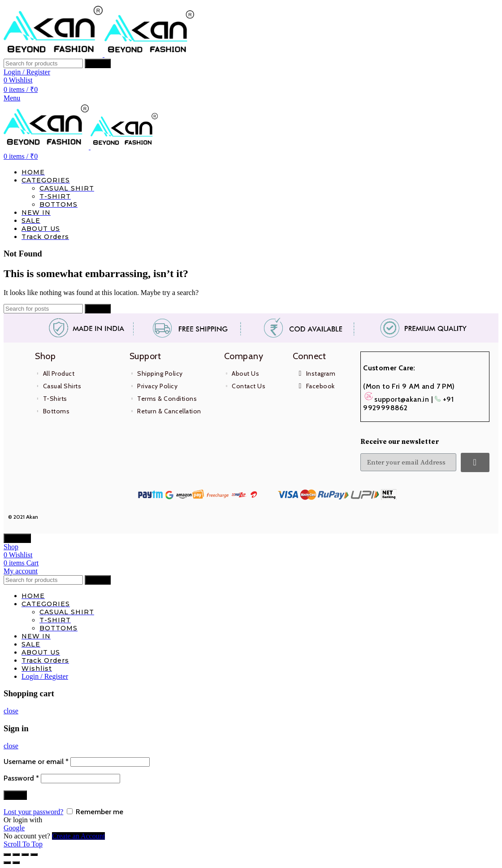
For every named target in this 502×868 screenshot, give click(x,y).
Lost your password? (33, 812)
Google (14, 828)
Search (98, 63)
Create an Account (78, 836)
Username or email (36, 762)
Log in (15, 795)
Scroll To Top (23, 844)
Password (21, 778)
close (11, 711)
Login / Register (45, 676)
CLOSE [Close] (17, 538)
